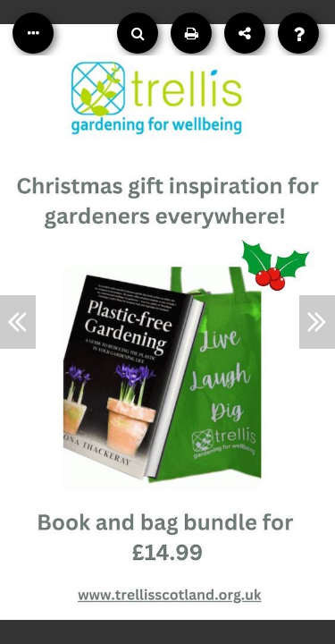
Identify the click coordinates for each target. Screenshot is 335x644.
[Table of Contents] (33, 33)
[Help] (298, 33)
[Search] (138, 33)
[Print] (191, 33)
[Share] (245, 33)
